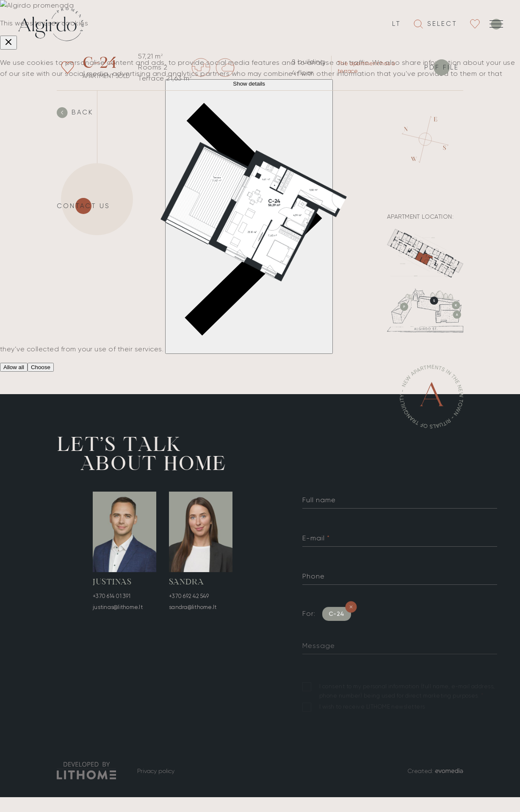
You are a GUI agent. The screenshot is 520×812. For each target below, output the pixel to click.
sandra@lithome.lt (193, 612)
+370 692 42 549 (189, 601)
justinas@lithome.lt (118, 608)
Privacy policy (156, 771)
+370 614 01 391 (112, 597)
